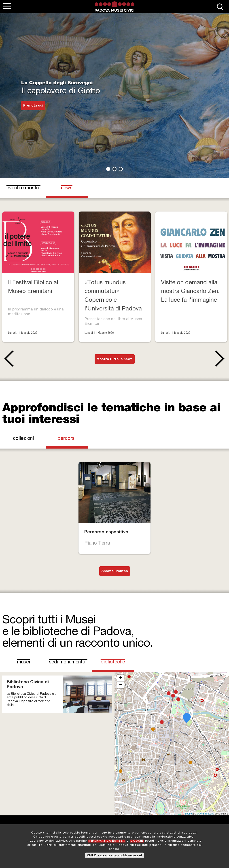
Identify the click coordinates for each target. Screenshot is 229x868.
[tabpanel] (114, 89)
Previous (8, 359)
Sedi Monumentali (68, 662)
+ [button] (121, 678)
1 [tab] (108, 169)
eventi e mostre (23, 188)
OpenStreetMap (206, 814)
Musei (23, 662)
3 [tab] (121, 169)
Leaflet (189, 814)
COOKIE (137, 841)
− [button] (121, 685)
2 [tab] (114, 169)
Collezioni (23, 439)
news (67, 188)
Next (221, 359)
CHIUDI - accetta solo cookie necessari (114, 855)
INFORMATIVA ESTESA (107, 841)
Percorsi (67, 439)
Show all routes (115, 571)
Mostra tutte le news (115, 359)
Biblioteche (116, 662)
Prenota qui (33, 106)
